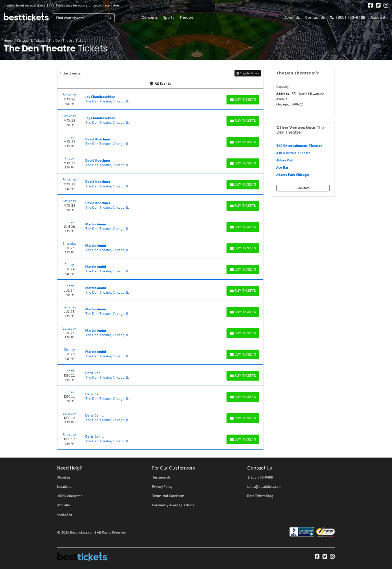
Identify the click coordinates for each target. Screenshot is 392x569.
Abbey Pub (284, 160)
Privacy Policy (162, 487)
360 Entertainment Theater (299, 146)
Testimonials (161, 477)
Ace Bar (282, 167)
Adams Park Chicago (292, 175)
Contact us (65, 514)
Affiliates (64, 505)
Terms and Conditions (168, 496)
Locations (64, 487)
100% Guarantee (70, 496)
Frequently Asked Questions (173, 505)
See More (303, 188)
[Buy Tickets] (243, 100)
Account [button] (378, 17)
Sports (134, 17)
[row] (160, 99)
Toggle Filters (248, 73)
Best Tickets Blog (260, 496)
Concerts (116, 17)
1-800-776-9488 (260, 477)
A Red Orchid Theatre (293, 153)
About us (64, 477)
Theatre (152, 17)
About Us (292, 17)
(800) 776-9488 (348, 17)
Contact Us (315, 17)
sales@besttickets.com (264, 487)
